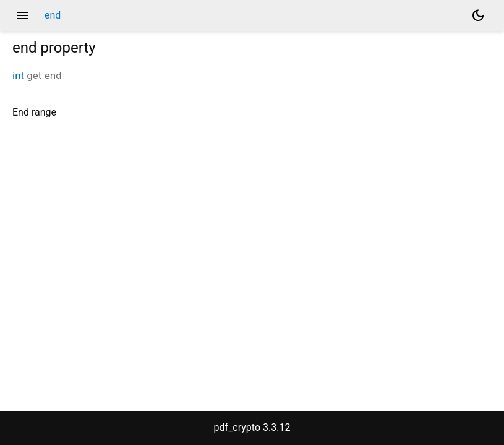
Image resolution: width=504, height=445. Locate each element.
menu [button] (22, 15)
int (18, 75)
